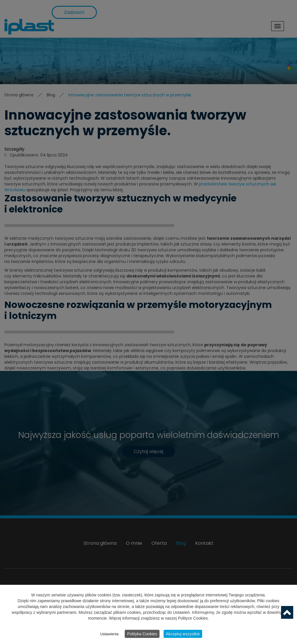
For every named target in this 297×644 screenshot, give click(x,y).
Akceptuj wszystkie (183, 634)
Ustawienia (109, 634)
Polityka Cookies (142, 634)
